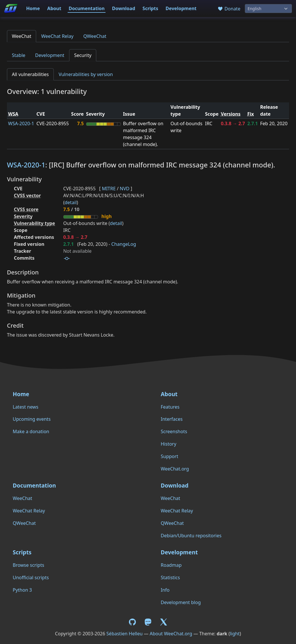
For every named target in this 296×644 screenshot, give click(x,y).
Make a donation (31, 431)
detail (71, 202)
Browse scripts (28, 565)
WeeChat (22, 36)
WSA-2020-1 (21, 123)
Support (169, 456)
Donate (229, 9)
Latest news (26, 407)
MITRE (109, 189)
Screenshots (174, 431)
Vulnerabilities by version (86, 74)
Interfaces (172, 419)
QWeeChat (95, 36)
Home (33, 8)
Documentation (87, 8)
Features (170, 407)
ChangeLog (124, 244)
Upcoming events (32, 419)
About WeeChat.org (171, 634)
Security (83, 55)
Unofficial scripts (31, 577)
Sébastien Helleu (124, 634)
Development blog (181, 602)
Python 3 (22, 590)
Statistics (170, 577)
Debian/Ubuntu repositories (191, 536)
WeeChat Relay (57, 36)
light (235, 634)
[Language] (268, 9)
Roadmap (171, 565)
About (54, 8)
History (169, 444)
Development (181, 8)
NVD (124, 189)
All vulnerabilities (30, 74)
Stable (19, 55)
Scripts (150, 8)
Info (165, 590)
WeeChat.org (175, 469)
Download (124, 8)
